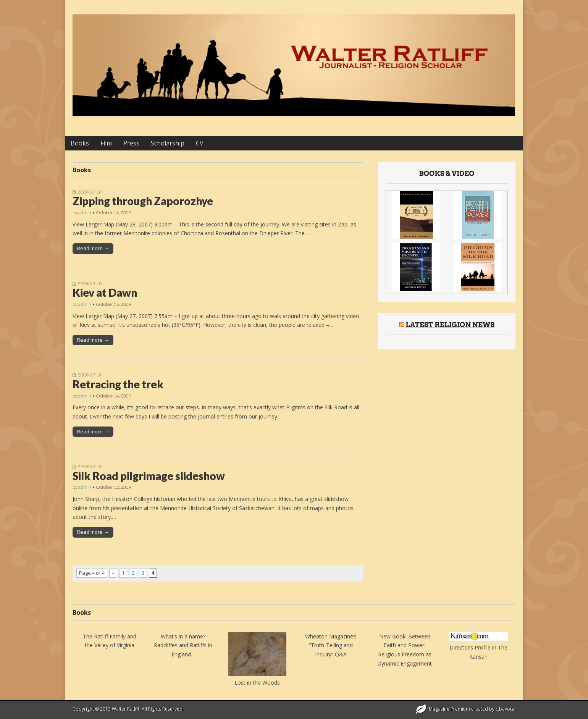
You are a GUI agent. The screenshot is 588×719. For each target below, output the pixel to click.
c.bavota (505, 709)
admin (85, 212)
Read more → (93, 248)
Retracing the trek (118, 384)
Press (131, 143)
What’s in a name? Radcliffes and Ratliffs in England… (183, 645)
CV (200, 143)
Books (80, 143)
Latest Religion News (450, 325)
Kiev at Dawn (105, 292)
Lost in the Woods (257, 683)
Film (106, 143)
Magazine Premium (449, 709)
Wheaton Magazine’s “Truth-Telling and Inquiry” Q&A (331, 645)
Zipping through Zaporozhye (143, 201)
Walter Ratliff (126, 709)
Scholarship (168, 143)
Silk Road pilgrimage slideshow (149, 476)
